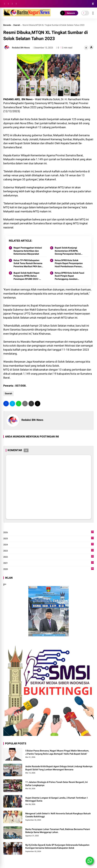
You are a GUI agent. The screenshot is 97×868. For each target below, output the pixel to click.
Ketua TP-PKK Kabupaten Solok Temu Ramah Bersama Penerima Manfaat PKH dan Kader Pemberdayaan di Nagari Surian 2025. (28, 264)
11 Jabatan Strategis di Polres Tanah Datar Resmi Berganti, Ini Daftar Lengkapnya (57, 784)
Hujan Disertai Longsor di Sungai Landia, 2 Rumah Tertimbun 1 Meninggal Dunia (57, 799)
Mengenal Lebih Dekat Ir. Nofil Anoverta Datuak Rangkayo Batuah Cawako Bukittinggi (58, 815)
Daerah (17, 25)
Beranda (7, 25)
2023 (48, 551)
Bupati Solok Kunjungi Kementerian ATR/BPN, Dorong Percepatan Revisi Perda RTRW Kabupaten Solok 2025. (68, 251)
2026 (48, 532)
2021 (48, 563)
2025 (48, 539)
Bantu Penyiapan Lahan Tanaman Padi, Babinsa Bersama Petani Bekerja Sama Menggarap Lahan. (58, 831)
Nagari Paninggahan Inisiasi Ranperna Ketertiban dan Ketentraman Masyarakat (28, 251)
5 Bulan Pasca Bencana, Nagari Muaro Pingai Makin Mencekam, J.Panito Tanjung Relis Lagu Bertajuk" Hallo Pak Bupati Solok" (57, 752)
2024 (48, 545)
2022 (48, 557)
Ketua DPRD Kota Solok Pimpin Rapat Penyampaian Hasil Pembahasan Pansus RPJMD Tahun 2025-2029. (69, 264)
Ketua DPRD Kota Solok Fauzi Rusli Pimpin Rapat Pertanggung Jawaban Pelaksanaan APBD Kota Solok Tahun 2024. (70, 276)
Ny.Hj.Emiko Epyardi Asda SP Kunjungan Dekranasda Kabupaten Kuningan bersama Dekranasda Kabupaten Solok (57, 846)
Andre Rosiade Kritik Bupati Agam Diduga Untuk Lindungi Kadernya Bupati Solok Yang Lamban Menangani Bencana (59, 768)
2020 (48, 569)
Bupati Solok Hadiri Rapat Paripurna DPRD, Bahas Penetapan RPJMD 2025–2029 (26, 276)
